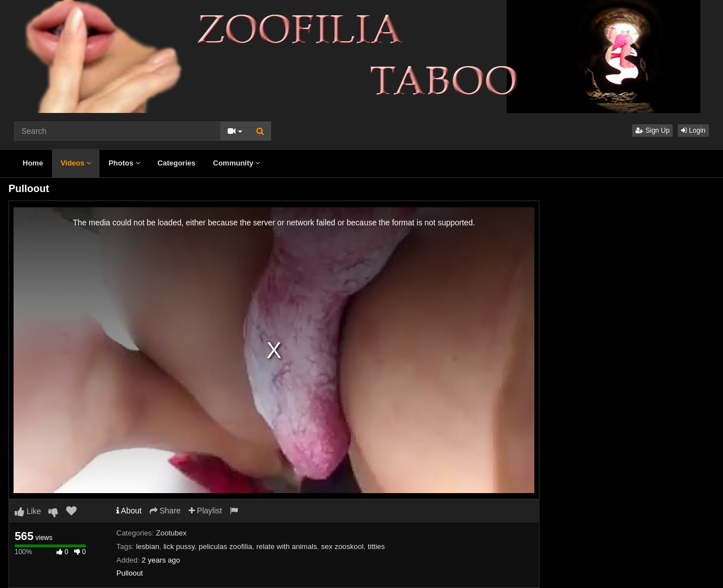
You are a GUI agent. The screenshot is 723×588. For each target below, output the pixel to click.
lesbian (148, 546)
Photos (124, 163)
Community (236, 163)
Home (33, 163)
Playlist (205, 511)
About (129, 511)
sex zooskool (343, 546)
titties (376, 546)
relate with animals (287, 546)
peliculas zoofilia (226, 546)
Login (693, 130)
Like (28, 511)
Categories (177, 163)
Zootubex (171, 533)
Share (165, 511)
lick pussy (179, 546)
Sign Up (652, 130)
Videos (76, 163)
